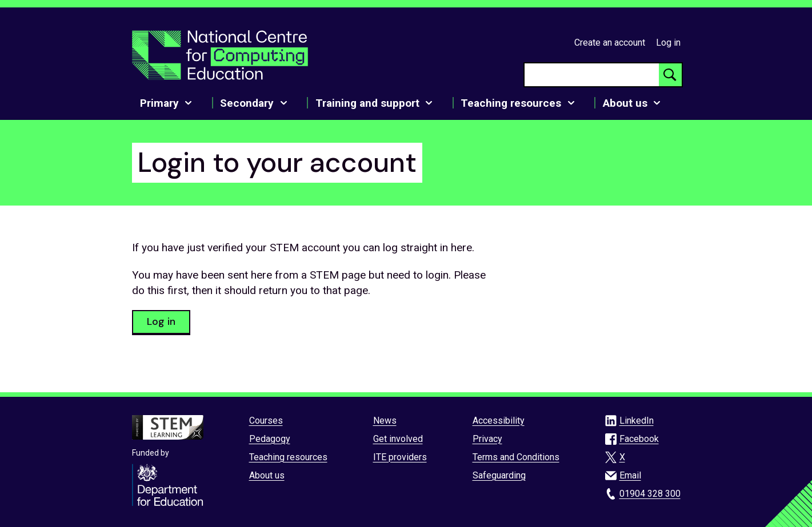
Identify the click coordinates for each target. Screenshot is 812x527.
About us (267, 475)
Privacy (487, 439)
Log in (668, 43)
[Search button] (670, 75)
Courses (266, 421)
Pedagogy (270, 439)
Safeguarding (499, 475)
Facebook (639, 439)
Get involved (398, 439)
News (385, 421)
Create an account (610, 43)
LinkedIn (637, 421)
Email (630, 475)
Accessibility (499, 421)
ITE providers (400, 457)
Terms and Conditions (516, 457)
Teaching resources (288, 457)
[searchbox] (592, 75)
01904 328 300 (650, 494)
